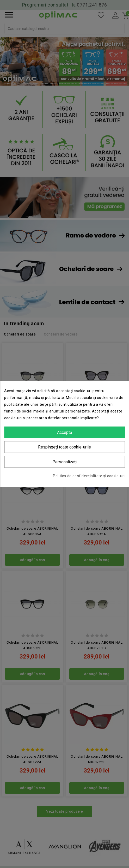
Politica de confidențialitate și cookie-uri (89, 476)
